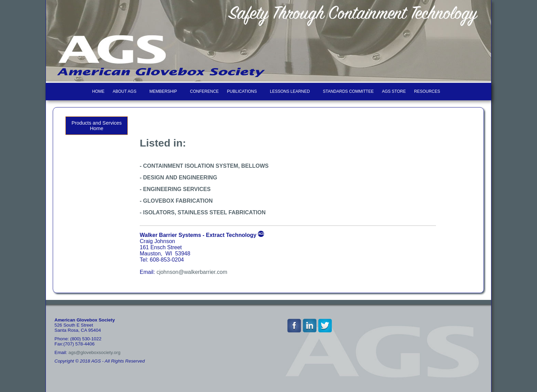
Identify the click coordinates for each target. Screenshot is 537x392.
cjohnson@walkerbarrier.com (192, 272)
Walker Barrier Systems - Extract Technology (198, 235)
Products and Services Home (97, 126)
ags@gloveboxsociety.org (95, 352)
